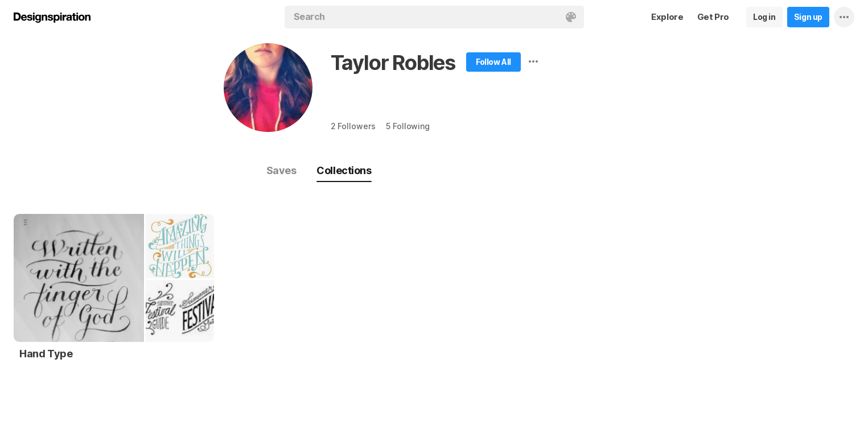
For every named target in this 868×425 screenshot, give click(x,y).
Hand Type (46, 354)
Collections (344, 170)
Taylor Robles (393, 63)
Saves (281, 170)
